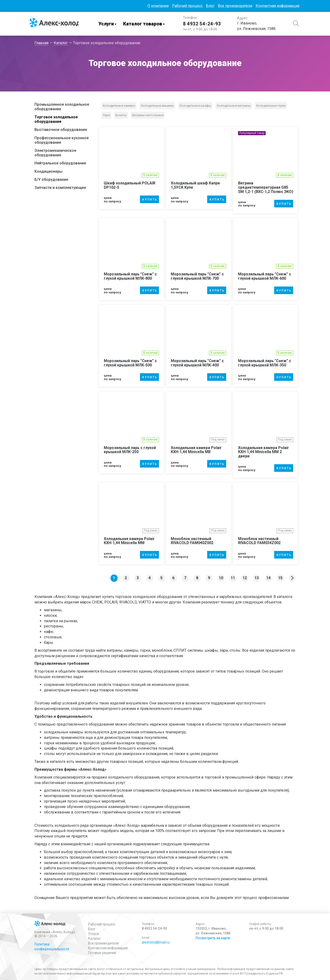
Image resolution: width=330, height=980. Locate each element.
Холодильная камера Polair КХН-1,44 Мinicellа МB (196, 449)
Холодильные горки (271, 106)
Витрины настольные (148, 115)
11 (233, 577)
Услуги (108, 24)
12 (245, 577)
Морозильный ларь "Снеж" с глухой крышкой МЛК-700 (197, 276)
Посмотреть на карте (213, 937)
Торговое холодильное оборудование (56, 119)
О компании (158, 6)
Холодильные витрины (234, 106)
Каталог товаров (145, 24)
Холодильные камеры (119, 106)
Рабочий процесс (187, 6)
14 (268, 577)
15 (280, 577)
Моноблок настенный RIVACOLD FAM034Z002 (259, 540)
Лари (106, 115)
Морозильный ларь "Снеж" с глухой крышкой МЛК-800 (130, 276)
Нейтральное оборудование (60, 163)
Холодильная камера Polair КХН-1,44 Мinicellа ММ (129, 540)
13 (257, 577)
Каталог (95, 938)
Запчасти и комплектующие (60, 188)
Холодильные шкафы (195, 106)
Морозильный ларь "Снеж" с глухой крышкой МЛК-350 (265, 363)
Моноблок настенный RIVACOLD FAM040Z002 (192, 540)
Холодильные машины (157, 106)
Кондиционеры (48, 171)
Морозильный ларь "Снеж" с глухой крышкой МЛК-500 (130, 363)
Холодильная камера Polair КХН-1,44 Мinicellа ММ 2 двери (263, 451)
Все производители (235, 6)
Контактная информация (277, 6)
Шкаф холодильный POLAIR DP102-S (130, 185)
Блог (210, 6)
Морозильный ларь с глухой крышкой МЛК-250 (130, 449)
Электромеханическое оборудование (55, 153)
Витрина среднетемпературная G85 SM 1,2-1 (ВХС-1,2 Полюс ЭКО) (266, 187)
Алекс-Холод (56, 24)
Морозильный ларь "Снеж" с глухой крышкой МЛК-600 (265, 276)
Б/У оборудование (51, 179)
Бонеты (121, 115)
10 (221, 577)
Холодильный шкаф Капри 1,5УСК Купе (195, 185)
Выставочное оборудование (61, 130)
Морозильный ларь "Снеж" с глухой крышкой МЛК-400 (197, 363)
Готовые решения (102, 952)
